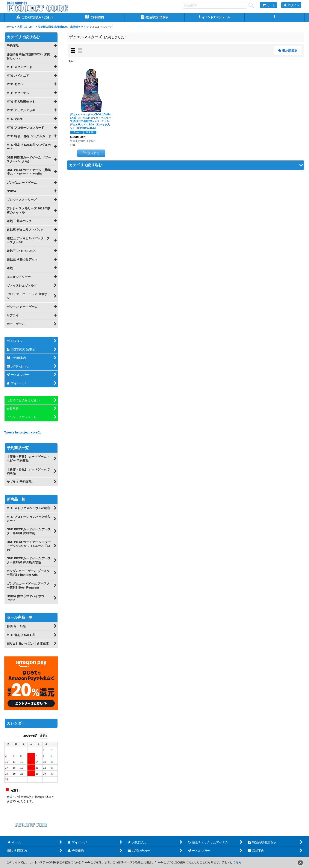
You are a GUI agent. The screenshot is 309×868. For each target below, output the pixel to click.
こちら (237, 862)
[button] (275, 17)
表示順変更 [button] (288, 50)
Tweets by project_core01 (23, 432)
